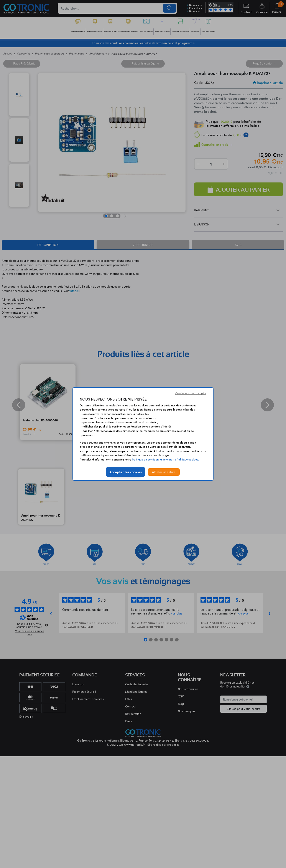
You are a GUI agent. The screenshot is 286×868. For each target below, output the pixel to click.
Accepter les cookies (126, 472)
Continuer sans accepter (191, 393)
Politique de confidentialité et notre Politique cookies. (165, 459)
